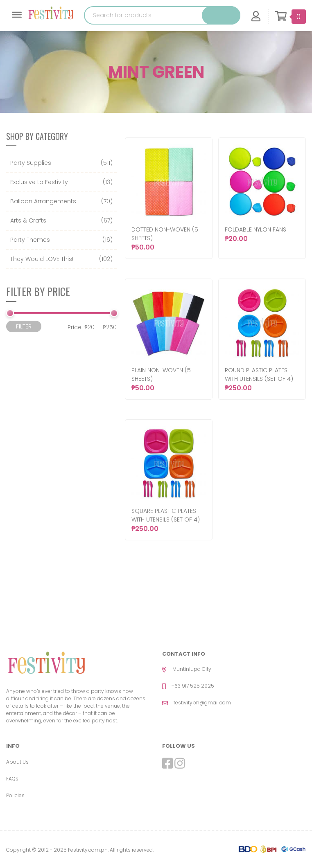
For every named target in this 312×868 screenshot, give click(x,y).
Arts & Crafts (28, 220)
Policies (15, 795)
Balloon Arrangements (43, 201)
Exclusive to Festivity (39, 182)
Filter (24, 326)
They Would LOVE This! (42, 259)
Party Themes (30, 240)
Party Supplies (31, 163)
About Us (17, 762)
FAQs (12, 779)
